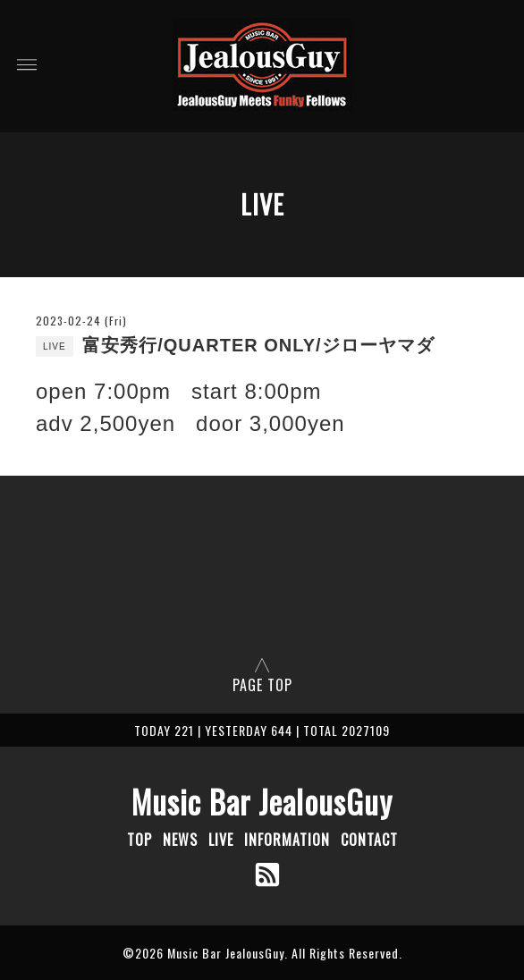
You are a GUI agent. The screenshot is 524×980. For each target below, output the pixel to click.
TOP (139, 840)
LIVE (221, 840)
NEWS (180, 840)
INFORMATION (287, 840)
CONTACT (369, 840)
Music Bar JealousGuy (262, 801)
